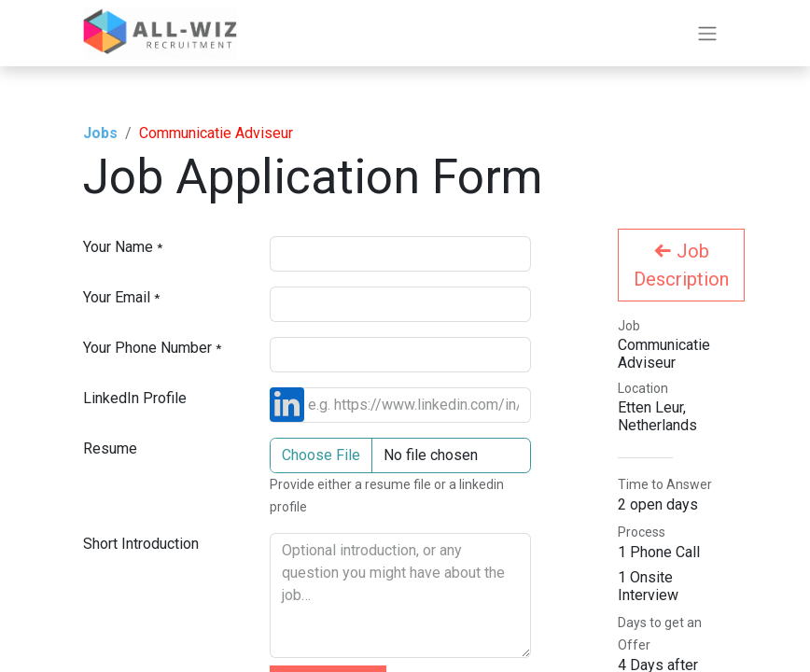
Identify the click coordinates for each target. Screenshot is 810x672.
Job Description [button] (681, 265)
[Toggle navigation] (707, 33)
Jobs (100, 133)
